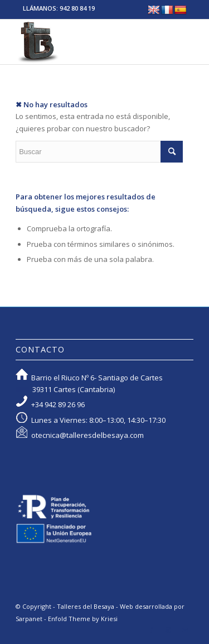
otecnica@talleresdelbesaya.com (88, 435)
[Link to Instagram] (168, 630)
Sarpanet (29, 619)
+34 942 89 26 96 (58, 404)
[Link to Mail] (185, 630)
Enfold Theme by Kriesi (83, 619)
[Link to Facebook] (152, 630)
